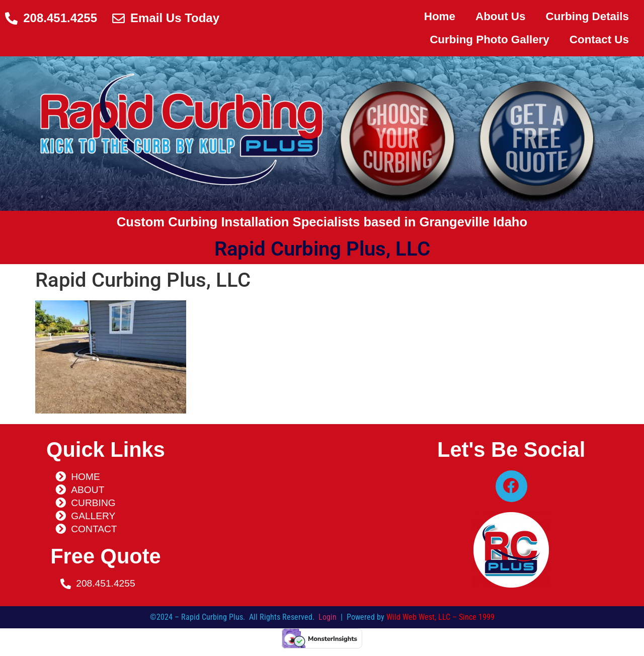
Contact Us (599, 39)
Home (440, 16)
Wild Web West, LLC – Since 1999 (440, 621)
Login (328, 621)
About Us (501, 16)
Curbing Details (587, 16)
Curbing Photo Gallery (490, 39)
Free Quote (106, 556)
